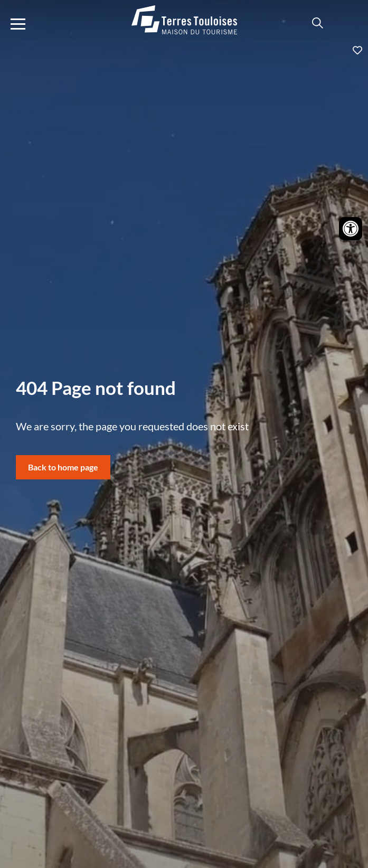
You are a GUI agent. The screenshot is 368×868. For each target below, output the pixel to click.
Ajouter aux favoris (184, 50)
